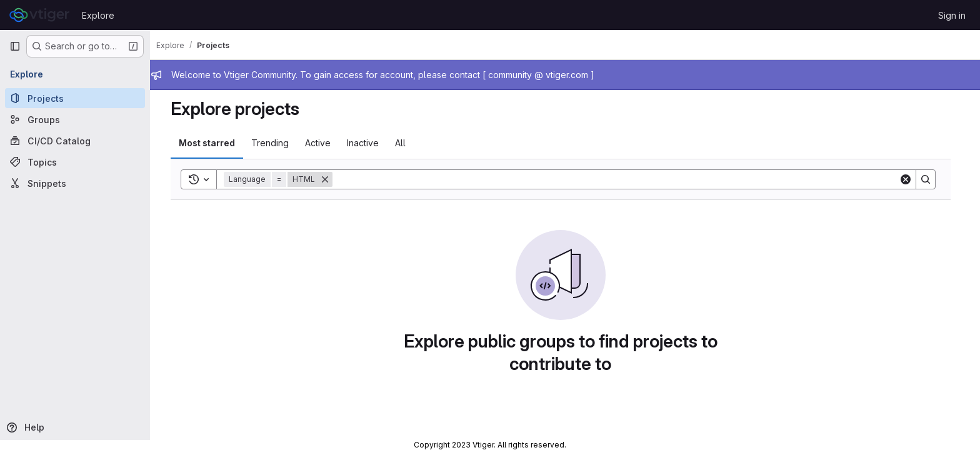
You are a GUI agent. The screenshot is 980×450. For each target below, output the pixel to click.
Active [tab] (322, 143)
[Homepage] (39, 15)
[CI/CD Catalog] (75, 141)
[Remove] (329, 179)
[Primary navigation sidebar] (15, 46)
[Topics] (75, 162)
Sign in (952, 15)
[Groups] (75, 119)
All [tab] (405, 143)
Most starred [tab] (211, 143)
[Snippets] (75, 183)
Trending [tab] (274, 143)
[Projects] (75, 98)
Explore (98, 15)
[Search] (620, 179)
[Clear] (910, 179)
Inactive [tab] (367, 143)
